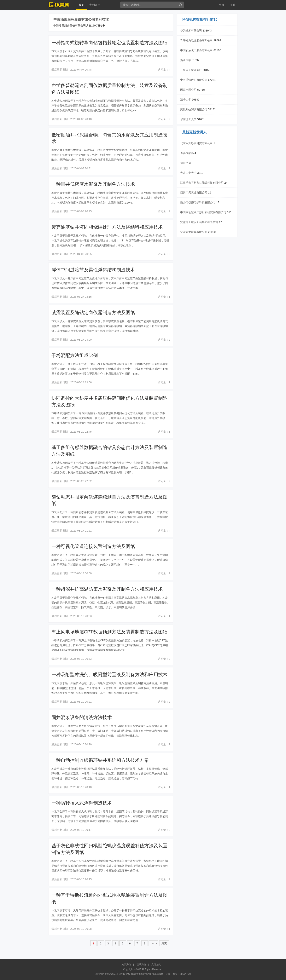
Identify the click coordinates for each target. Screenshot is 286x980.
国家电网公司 (188, 90)
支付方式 (156, 965)
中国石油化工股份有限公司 (196, 50)
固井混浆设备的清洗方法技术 (82, 717)
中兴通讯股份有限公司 (194, 80)
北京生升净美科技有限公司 (196, 143)
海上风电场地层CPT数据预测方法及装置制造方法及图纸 (109, 632)
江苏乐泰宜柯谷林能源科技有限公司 (202, 183)
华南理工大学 (188, 119)
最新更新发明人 (194, 132)
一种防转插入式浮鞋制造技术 (82, 803)
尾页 (164, 943)
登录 (222, 5)
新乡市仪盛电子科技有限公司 (198, 202)
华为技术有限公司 (191, 31)
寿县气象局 (187, 153)
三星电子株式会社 (191, 70)
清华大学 (186, 100)
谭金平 (184, 163)
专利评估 (95, 5)
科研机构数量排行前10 (200, 20)
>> (153, 943)
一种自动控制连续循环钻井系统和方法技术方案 (100, 760)
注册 (232, 5)
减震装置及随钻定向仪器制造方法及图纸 (93, 312)
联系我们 (141, 965)
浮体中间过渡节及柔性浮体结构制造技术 (93, 270)
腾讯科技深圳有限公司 (194, 109)
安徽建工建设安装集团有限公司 (199, 222)
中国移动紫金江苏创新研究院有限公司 (203, 212)
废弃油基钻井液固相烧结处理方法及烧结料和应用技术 (107, 227)
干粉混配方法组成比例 (75, 355)
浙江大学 (186, 60)
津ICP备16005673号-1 (106, 974)
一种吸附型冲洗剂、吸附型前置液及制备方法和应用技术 (109, 674)
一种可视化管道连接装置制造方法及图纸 (93, 546)
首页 (81, 5)
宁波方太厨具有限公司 (194, 232)
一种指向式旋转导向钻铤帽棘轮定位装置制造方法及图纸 (109, 43)
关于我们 (126, 965)
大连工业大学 (188, 173)
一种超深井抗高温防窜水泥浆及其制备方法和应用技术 (107, 589)
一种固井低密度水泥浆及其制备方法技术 (93, 184)
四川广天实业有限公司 (194, 193)
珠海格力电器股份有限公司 (196, 40)
